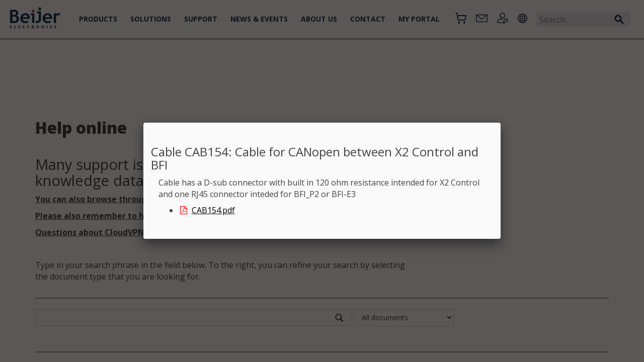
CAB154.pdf (207, 210)
